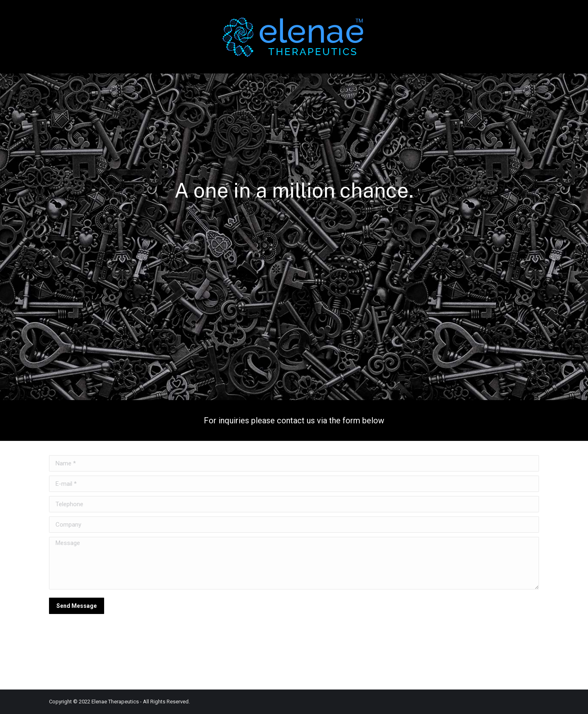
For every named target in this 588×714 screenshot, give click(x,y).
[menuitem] (64, 37)
